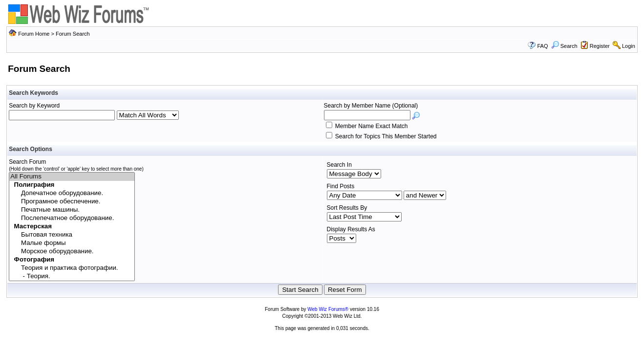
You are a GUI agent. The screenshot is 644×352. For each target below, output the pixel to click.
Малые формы (72, 243)
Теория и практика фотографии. (72, 268)
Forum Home (34, 34)
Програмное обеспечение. (72, 202)
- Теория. (72, 276)
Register (600, 46)
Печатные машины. (72, 210)
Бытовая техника (72, 235)
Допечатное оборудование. (72, 193)
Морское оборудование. (72, 252)
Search (564, 46)
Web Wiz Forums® (328, 309)
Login (629, 46)
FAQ (542, 46)
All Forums (72, 177)
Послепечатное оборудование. (72, 218)
